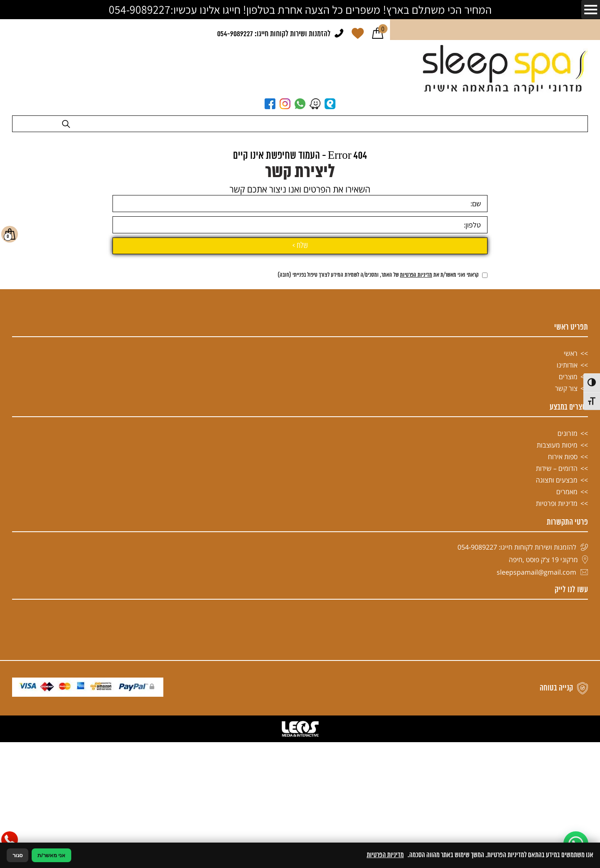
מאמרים (567, 692)
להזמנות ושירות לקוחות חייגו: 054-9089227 (274, 34)
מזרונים (567, 634)
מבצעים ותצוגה (557, 680)
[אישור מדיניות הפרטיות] (485, 476)
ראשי (571, 554)
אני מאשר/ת (51, 855)
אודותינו (567, 565)
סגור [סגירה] (17, 855)
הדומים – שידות (557, 669)
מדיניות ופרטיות (557, 704)
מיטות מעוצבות (557, 645)
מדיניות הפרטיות (416, 476)
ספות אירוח (563, 657)
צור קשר (566, 589)
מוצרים (568, 577)
